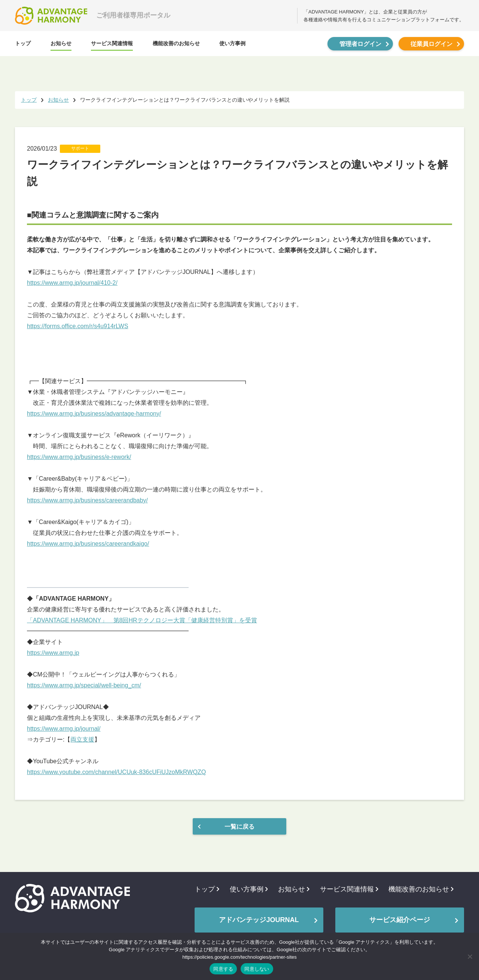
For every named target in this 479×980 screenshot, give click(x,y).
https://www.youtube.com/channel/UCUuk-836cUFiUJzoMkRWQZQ (116, 772)
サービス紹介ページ (400, 920)
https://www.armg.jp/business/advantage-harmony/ (94, 414)
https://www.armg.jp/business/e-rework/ (79, 457)
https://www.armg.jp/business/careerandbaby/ (87, 500)
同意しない (257, 969)
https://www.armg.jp (53, 653)
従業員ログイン (431, 44)
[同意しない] (470, 956)
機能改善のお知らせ (176, 43)
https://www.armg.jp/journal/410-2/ (72, 283)
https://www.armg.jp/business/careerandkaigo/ (88, 544)
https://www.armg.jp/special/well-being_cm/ (84, 685)
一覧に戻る (239, 827)
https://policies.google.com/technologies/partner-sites (239, 957)
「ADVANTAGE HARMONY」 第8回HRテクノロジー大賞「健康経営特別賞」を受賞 (142, 620)
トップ (23, 43)
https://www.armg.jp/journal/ (64, 729)
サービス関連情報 (112, 43)
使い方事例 (232, 43)
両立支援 (82, 739)
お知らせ (61, 43)
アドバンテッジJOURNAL (259, 920)
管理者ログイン (360, 44)
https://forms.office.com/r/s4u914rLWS (78, 326)
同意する (223, 969)
